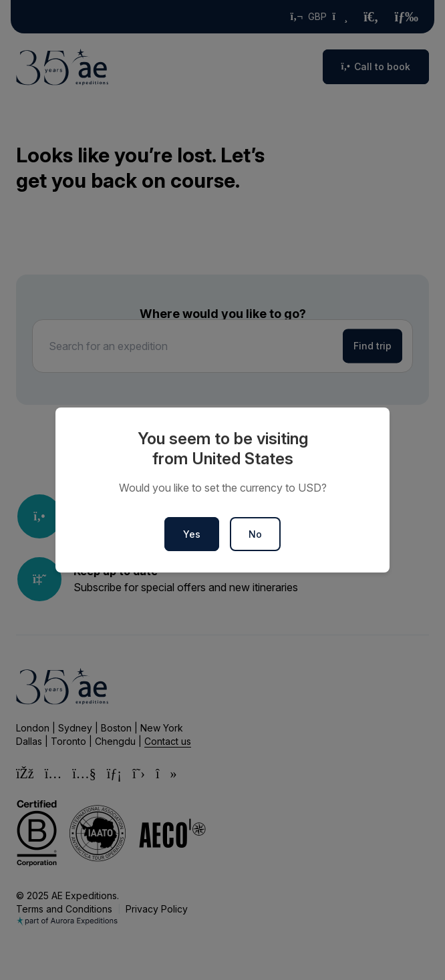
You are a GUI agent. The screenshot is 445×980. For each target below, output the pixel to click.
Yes (192, 534)
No (255, 534)
